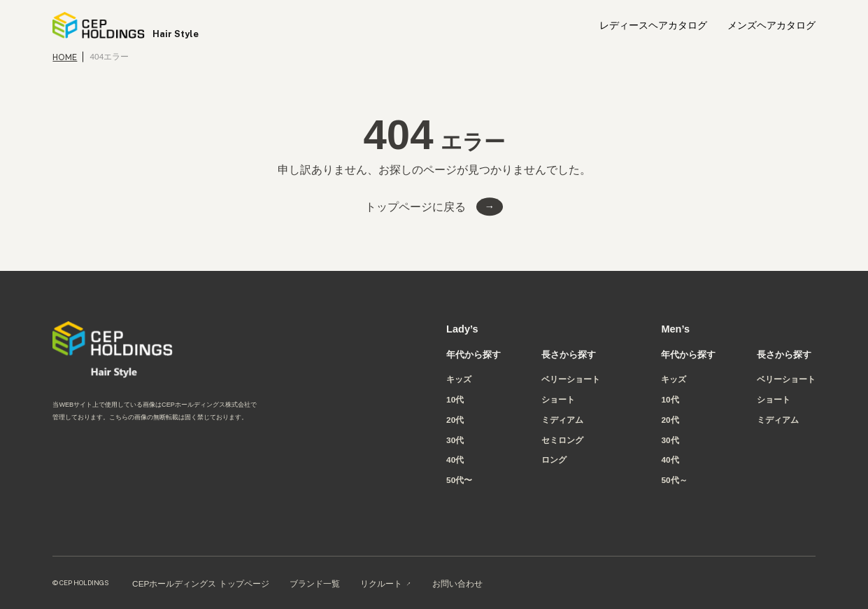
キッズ (459, 379)
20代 (455, 420)
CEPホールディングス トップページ (201, 584)
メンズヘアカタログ (771, 26)
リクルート (381, 584)
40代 (455, 460)
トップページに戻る (415, 207)
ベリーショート (571, 379)
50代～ (674, 480)
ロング (554, 460)
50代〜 (459, 480)
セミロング (562, 440)
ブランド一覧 (315, 584)
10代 (455, 400)
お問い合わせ (457, 584)
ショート (558, 400)
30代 (455, 440)
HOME (65, 57)
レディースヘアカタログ (653, 26)
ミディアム (562, 420)
